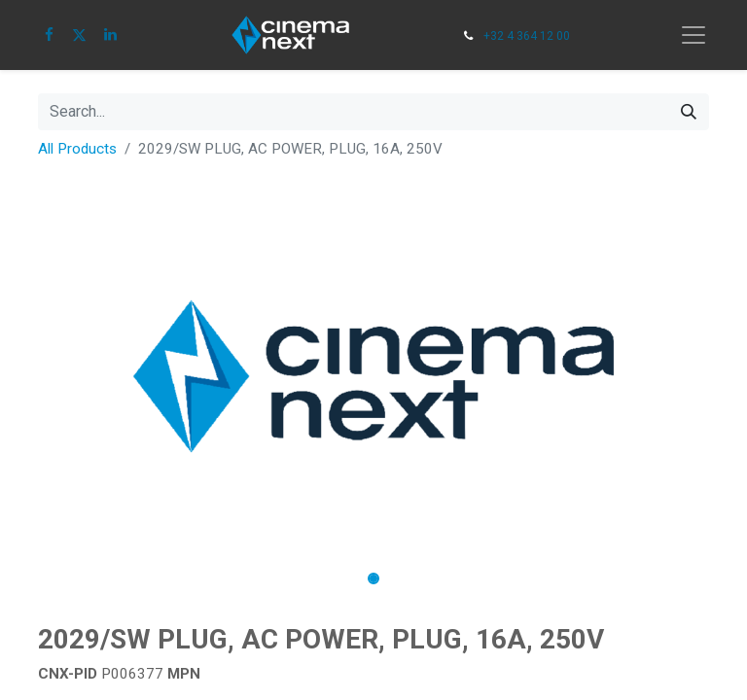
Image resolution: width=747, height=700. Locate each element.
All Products (77, 149)
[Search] (689, 112)
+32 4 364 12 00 (527, 36)
